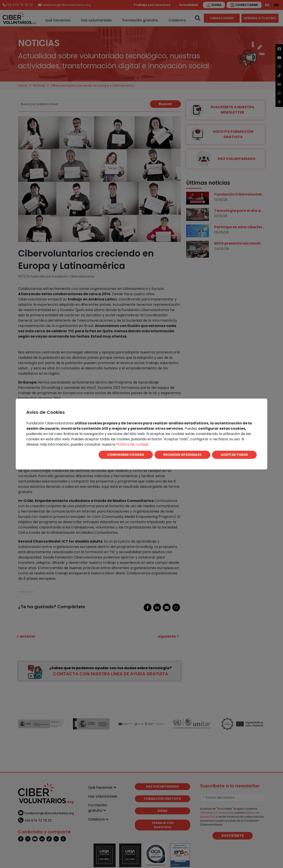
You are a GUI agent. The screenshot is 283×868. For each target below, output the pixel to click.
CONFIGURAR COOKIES (126, 455)
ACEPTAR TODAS (234, 455)
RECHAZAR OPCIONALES (182, 455)
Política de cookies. (133, 444)
